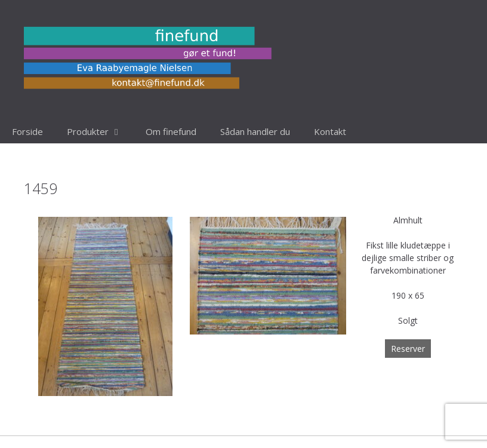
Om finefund (171, 131)
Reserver (408, 349)
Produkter (100, 131)
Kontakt (330, 131)
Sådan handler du (255, 131)
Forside (27, 131)
